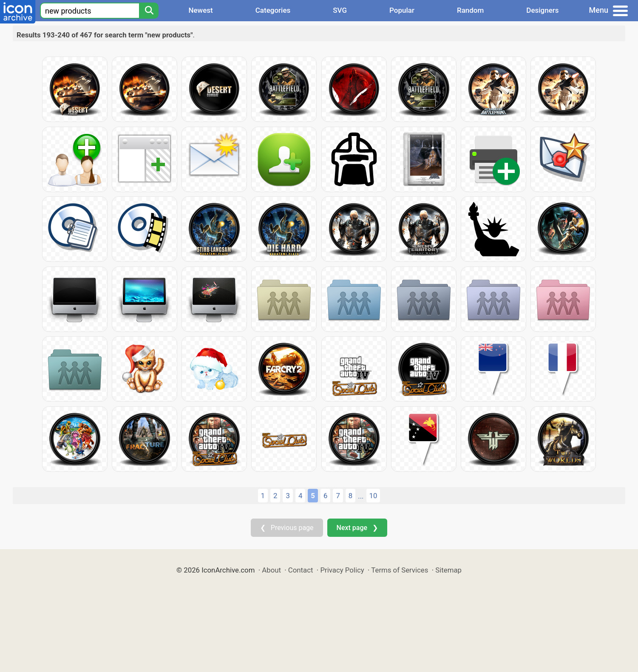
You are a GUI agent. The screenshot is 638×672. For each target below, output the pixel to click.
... (361, 496)
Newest (200, 10)
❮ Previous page (287, 528)
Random (470, 10)
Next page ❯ (357, 528)
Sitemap (448, 570)
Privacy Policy (342, 570)
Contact (301, 570)
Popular (402, 10)
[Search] (149, 11)
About (271, 570)
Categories (273, 10)
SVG (340, 10)
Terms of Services (400, 570)
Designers (542, 10)
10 (373, 496)
